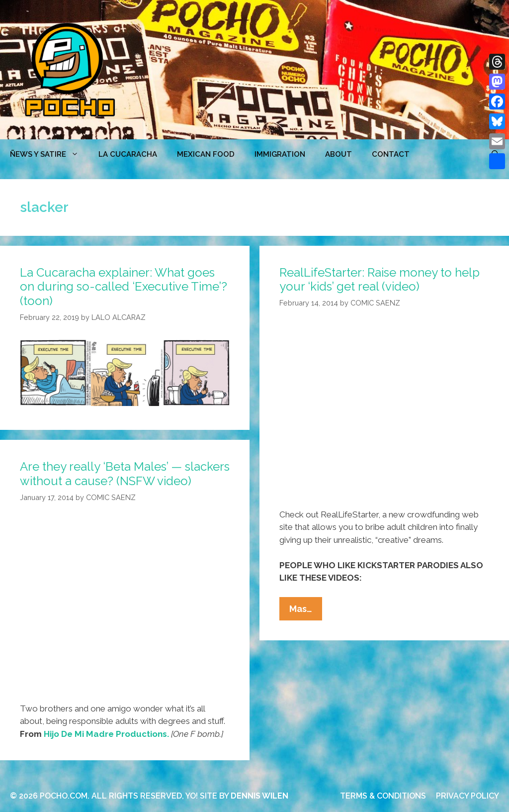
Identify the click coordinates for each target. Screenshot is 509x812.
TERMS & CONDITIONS (383, 796)
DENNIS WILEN (259, 796)
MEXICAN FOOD (206, 154)
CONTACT (391, 154)
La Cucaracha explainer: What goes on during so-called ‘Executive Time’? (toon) (124, 287)
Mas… (306, 611)
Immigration (280, 154)
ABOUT (339, 154)
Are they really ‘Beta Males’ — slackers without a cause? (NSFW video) (125, 474)
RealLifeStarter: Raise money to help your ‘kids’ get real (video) (380, 280)
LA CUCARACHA (128, 154)
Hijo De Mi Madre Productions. (106, 734)
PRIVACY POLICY (467, 796)
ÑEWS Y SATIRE (49, 154)
